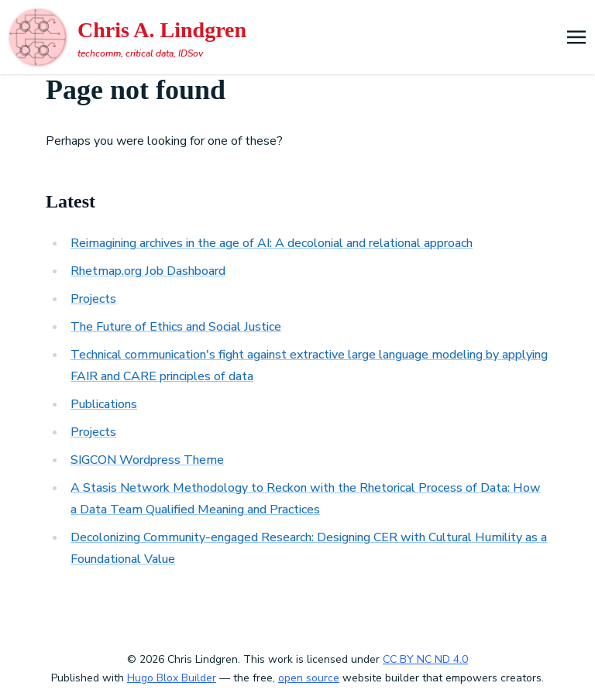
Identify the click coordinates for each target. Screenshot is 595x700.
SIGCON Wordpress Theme (147, 460)
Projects (93, 299)
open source (309, 678)
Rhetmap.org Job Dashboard (148, 271)
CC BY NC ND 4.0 (425, 659)
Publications (104, 404)
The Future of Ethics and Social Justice (176, 327)
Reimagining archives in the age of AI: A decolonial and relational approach (272, 243)
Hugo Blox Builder (172, 678)
